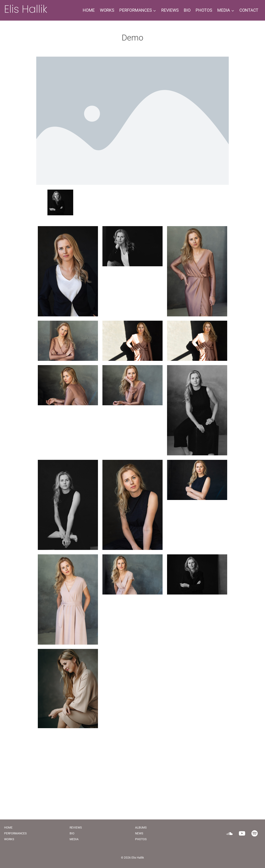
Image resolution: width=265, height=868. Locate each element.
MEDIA (74, 839)
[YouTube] (242, 833)
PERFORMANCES (15, 833)
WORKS (107, 10)
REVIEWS (170, 10)
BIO (187, 10)
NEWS (139, 833)
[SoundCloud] (230, 833)
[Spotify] (255, 833)
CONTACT (249, 10)
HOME (89, 10)
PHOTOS (204, 10)
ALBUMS (141, 828)
